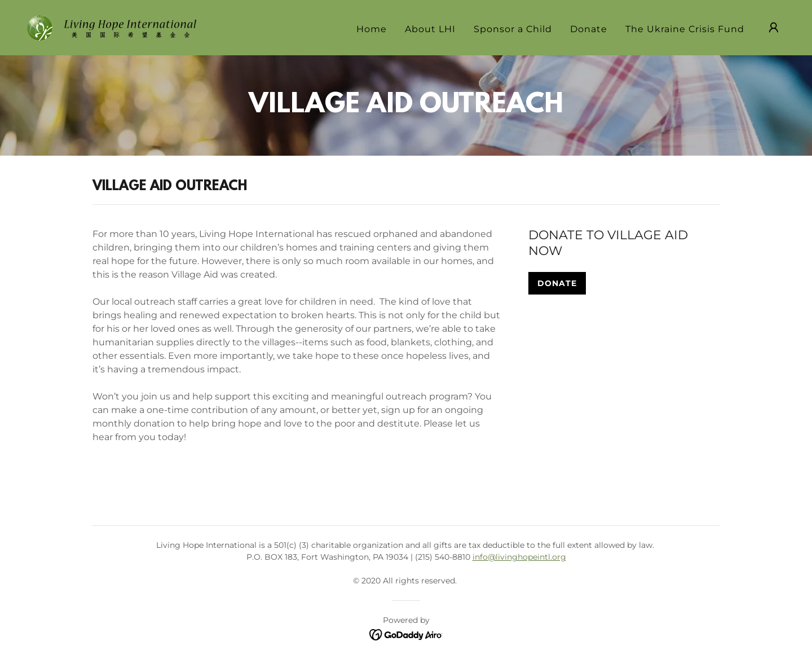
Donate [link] (589, 29)
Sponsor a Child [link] (513, 29)
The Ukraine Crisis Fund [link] (685, 29)
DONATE (557, 283)
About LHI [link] (430, 29)
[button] (774, 28)
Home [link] (372, 29)
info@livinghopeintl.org (519, 557)
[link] (112, 27)
